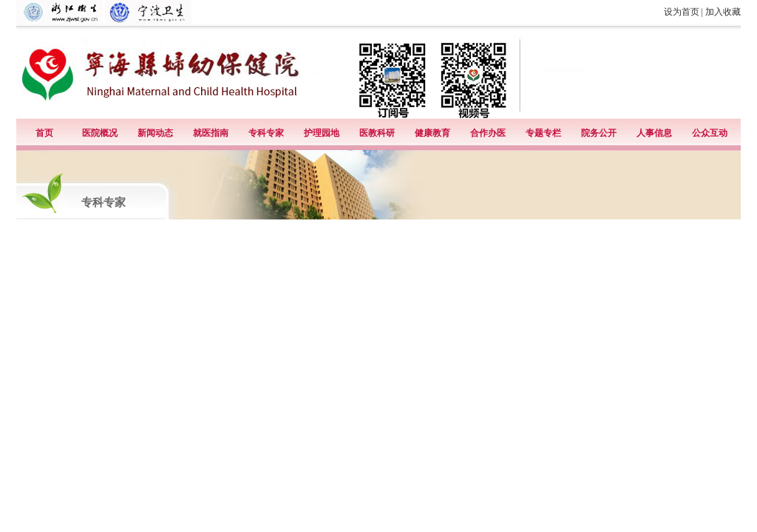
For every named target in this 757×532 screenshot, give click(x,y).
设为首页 (682, 12)
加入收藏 (723, 12)
